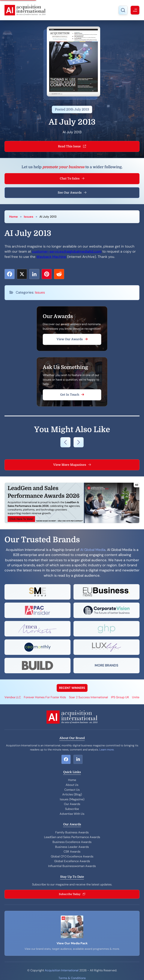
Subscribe (72, 809)
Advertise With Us (72, 814)
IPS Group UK (120, 697)
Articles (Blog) (72, 794)
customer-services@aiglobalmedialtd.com (67, 251)
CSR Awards (72, 852)
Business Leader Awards (72, 847)
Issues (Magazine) (72, 799)
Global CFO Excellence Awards (72, 856)
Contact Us (72, 790)
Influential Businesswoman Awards (72, 866)
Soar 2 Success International (88, 697)
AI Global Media (93, 550)
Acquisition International (62, 970)
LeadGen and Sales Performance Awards (72, 837)
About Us (72, 785)
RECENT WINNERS (72, 688)
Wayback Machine (51, 257)
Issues (29, 217)
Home (13, 217)
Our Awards (72, 804)
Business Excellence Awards (72, 842)
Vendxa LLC (13, 697)
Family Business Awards (72, 832)
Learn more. (107, 750)
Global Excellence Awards (72, 861)
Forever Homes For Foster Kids (45, 697)
